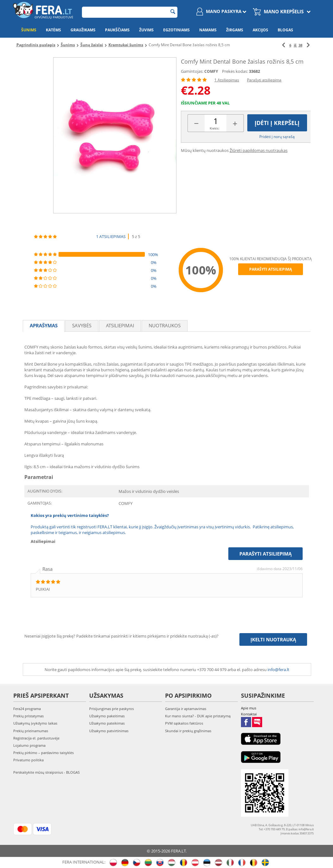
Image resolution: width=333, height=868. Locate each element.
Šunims (29, 30)
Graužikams (83, 30)
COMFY (211, 71)
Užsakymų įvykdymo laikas (35, 723)
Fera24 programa (27, 709)
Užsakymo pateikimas (107, 723)
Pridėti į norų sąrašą (277, 137)
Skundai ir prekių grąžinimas (188, 731)
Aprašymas (44, 325)
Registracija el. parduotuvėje (36, 738)
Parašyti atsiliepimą (264, 80)
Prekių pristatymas (28, 716)
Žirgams (235, 30)
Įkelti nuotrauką (273, 639)
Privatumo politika (28, 760)
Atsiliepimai (120, 325)
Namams (208, 30)
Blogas (285, 30)
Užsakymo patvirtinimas (109, 731)
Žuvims (146, 30)
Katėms (53, 30)
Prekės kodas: (235, 71)
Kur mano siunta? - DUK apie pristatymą (198, 716)
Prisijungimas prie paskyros (111, 709)
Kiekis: (215, 128)
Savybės (82, 325)
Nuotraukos (165, 325)
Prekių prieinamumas (31, 731)
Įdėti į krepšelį (277, 123)
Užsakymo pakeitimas (107, 716)
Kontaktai (249, 714)
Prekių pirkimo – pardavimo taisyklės (43, 753)
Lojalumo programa (29, 745)
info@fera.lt (278, 670)
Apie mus (249, 708)
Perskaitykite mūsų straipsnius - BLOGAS (46, 772)
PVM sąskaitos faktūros (184, 723)
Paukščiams (117, 30)
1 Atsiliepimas (227, 80)
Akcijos (260, 30)
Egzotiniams (176, 30)
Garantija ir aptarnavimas (186, 709)
